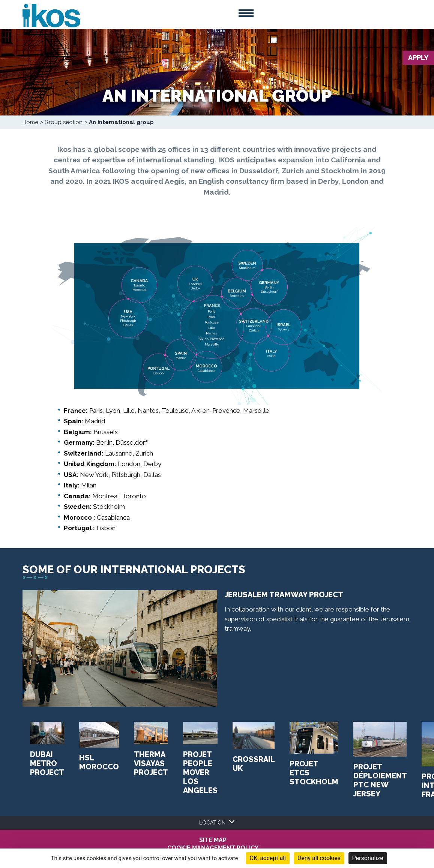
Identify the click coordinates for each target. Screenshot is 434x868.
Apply (418, 58)
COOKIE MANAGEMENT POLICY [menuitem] (213, 848)
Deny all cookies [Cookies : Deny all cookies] (319, 858)
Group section (64, 122)
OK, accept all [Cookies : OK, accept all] (268, 858)
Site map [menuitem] (213, 840)
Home (30, 122)
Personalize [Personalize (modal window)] (368, 858)
